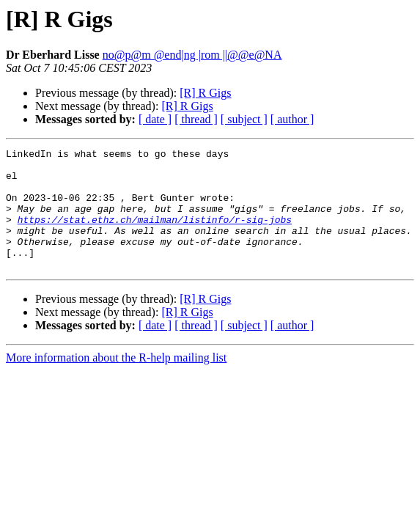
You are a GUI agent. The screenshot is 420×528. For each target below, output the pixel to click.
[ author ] (292, 119)
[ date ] (155, 119)
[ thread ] (196, 119)
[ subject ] (244, 119)
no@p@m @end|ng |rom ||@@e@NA (192, 55)
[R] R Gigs (205, 93)
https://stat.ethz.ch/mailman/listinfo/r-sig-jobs (155, 235)
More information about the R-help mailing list (116, 382)
